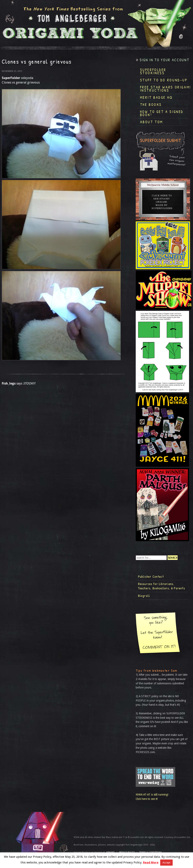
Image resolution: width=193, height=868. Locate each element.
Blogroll (144, 596)
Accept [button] (166, 863)
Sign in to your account (165, 60)
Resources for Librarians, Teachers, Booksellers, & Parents (162, 586)
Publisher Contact (151, 576)
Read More (151, 862)
